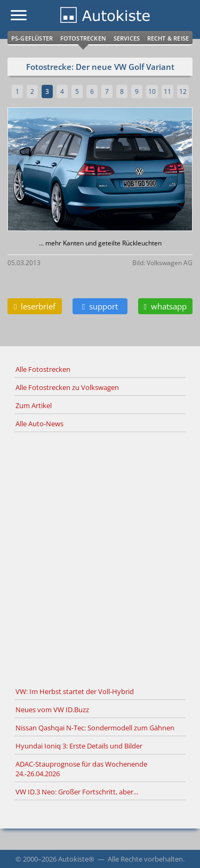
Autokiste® (76, 859)
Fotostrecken (83, 38)
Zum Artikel (34, 405)
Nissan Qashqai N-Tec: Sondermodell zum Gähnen (95, 728)
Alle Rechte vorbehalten (145, 859)
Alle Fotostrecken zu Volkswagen (67, 387)
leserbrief (35, 306)
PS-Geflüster (32, 38)
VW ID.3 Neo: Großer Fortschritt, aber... (77, 792)
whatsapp (165, 306)
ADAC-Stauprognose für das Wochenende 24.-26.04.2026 (81, 769)
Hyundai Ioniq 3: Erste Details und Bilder (79, 746)
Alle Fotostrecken (43, 369)
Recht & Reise (168, 38)
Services (127, 38)
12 (183, 91)
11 (167, 91)
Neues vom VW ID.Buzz (52, 710)
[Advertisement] (100, 558)
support (100, 306)
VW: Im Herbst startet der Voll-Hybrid (75, 691)
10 (152, 91)
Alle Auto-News (39, 424)
